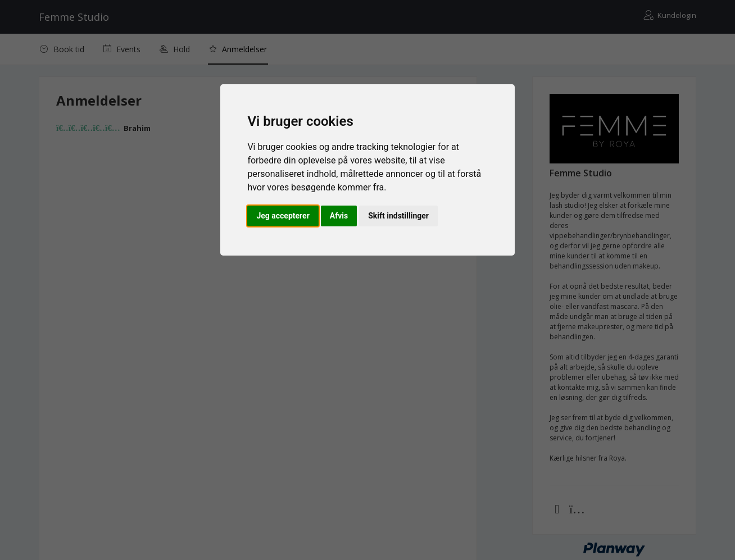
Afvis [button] (339, 216)
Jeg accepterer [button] (283, 216)
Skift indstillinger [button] (398, 216)
